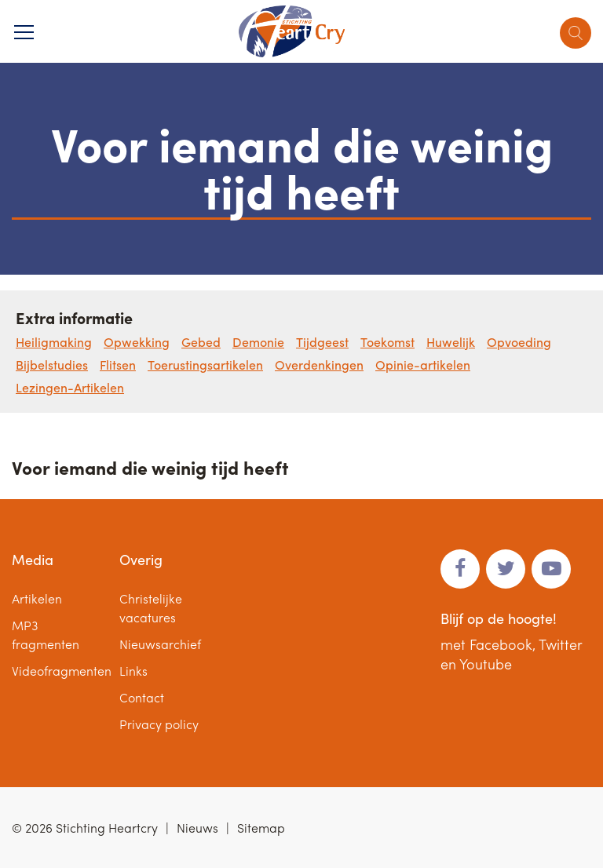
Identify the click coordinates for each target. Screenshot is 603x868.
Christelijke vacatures (151, 608)
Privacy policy (159, 724)
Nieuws (197, 828)
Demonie (258, 342)
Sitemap (261, 828)
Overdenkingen (319, 365)
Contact (142, 697)
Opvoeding (519, 342)
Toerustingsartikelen (205, 365)
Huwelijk (451, 342)
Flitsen (118, 365)
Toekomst (387, 342)
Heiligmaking (54, 342)
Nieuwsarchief (160, 644)
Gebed (201, 342)
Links (133, 671)
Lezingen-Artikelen (70, 387)
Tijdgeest (322, 342)
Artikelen (37, 598)
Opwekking (137, 342)
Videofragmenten (62, 671)
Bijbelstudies (52, 365)
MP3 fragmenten (46, 635)
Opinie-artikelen (423, 365)
